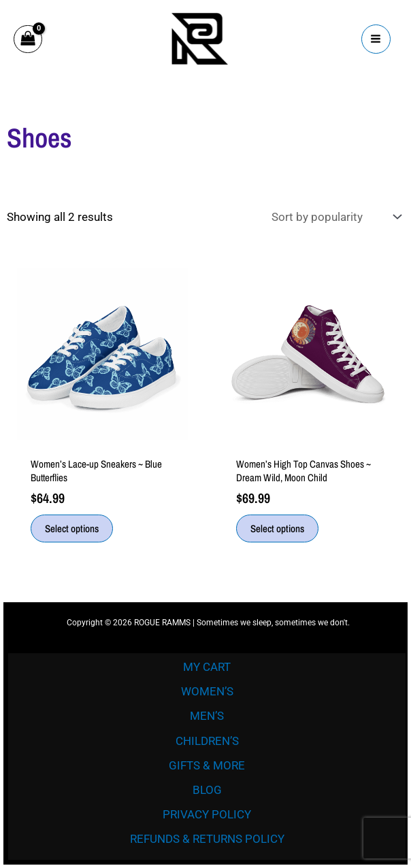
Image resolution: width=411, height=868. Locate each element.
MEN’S (207, 716)
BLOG (207, 790)
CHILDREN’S (207, 741)
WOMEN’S (207, 691)
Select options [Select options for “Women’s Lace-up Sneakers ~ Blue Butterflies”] (72, 528)
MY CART (207, 667)
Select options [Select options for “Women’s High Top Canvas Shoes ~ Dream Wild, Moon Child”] (277, 528)
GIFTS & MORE (207, 765)
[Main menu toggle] (376, 39)
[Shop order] (335, 217)
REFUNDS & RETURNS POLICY (207, 839)
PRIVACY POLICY (207, 814)
